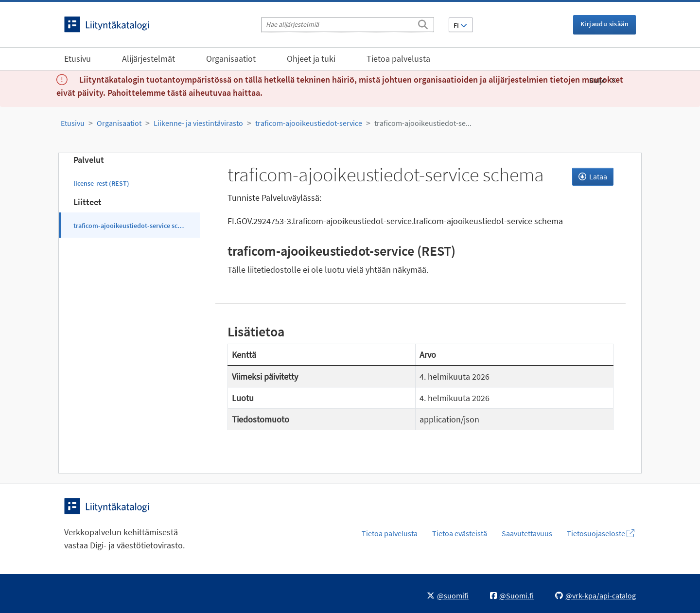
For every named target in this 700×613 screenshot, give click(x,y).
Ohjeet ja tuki (311, 59)
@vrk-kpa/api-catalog (595, 595)
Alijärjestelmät (149, 59)
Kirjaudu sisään (604, 24)
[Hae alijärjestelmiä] (348, 25)
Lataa (593, 176)
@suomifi (448, 595)
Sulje (603, 80)
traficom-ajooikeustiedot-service (309, 123)
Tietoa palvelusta (398, 59)
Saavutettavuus (527, 533)
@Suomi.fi (512, 595)
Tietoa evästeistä (460, 533)
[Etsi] (423, 23)
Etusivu (78, 59)
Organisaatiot (231, 59)
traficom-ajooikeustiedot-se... (423, 123)
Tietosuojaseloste (601, 533)
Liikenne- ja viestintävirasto (198, 123)
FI (460, 25)
